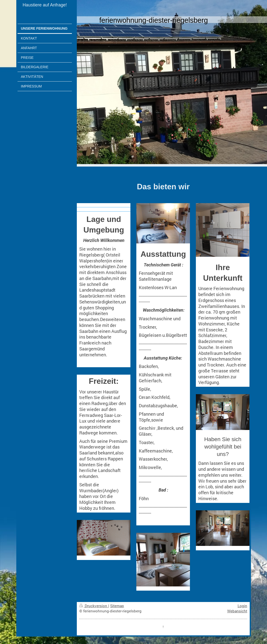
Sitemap (117, 606)
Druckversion (94, 606)
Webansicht (237, 611)
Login (242, 606)
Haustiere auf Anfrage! (45, 5)
